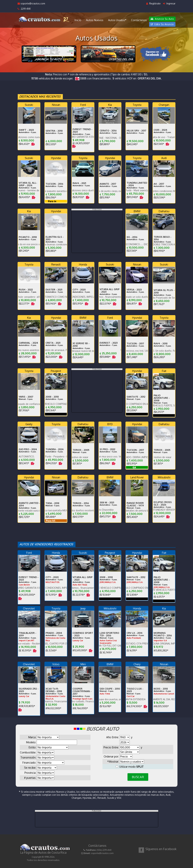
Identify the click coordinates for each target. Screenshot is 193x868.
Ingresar (169, 3)
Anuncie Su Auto (162, 19)
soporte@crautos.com (31, 3)
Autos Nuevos (95, 20)
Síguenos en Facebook (161, 849)
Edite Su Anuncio (162, 24)
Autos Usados (117, 20)
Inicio (78, 20)
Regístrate (153, 3)
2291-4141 (24, 9)
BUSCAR (138, 777)
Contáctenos (139, 20)
